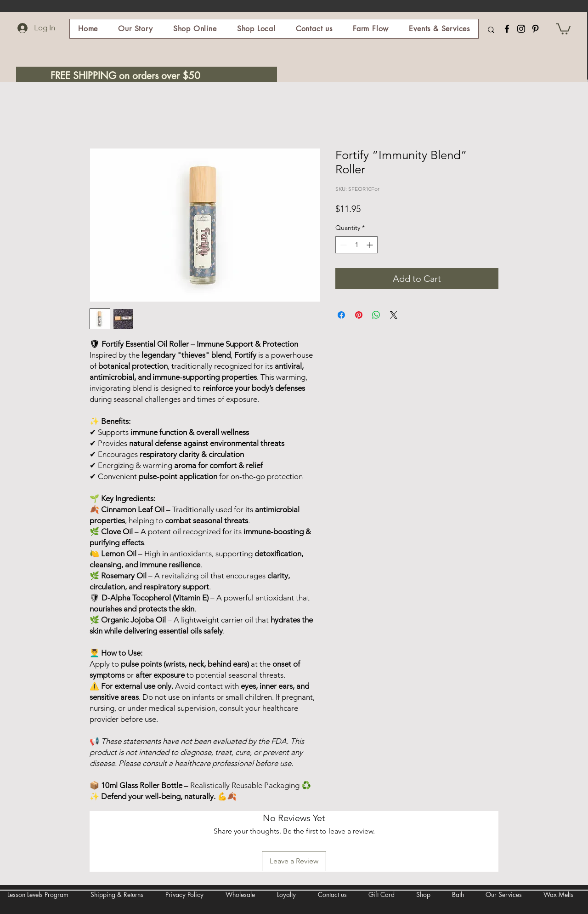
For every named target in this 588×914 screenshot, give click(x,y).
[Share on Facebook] (341, 315)
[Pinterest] (535, 29)
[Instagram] (521, 29)
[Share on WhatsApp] (376, 315)
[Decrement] (342, 245)
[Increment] (370, 245)
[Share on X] (394, 315)
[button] (195, 29)
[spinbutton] (356, 245)
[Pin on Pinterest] (359, 315)
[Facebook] (507, 29)
